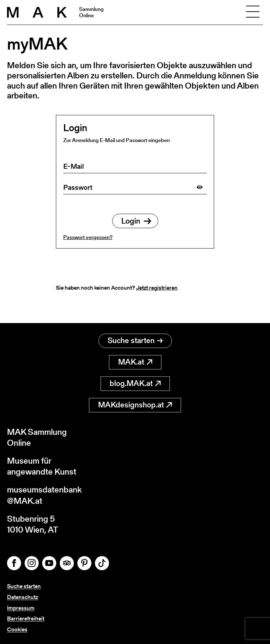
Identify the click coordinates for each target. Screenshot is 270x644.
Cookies (17, 629)
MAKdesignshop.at (135, 405)
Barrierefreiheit (26, 619)
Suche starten (135, 340)
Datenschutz (22, 597)
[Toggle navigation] (253, 12)
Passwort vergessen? (88, 237)
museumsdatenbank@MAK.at (44, 495)
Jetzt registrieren (157, 288)
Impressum (21, 608)
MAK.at (135, 362)
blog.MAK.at (135, 383)
